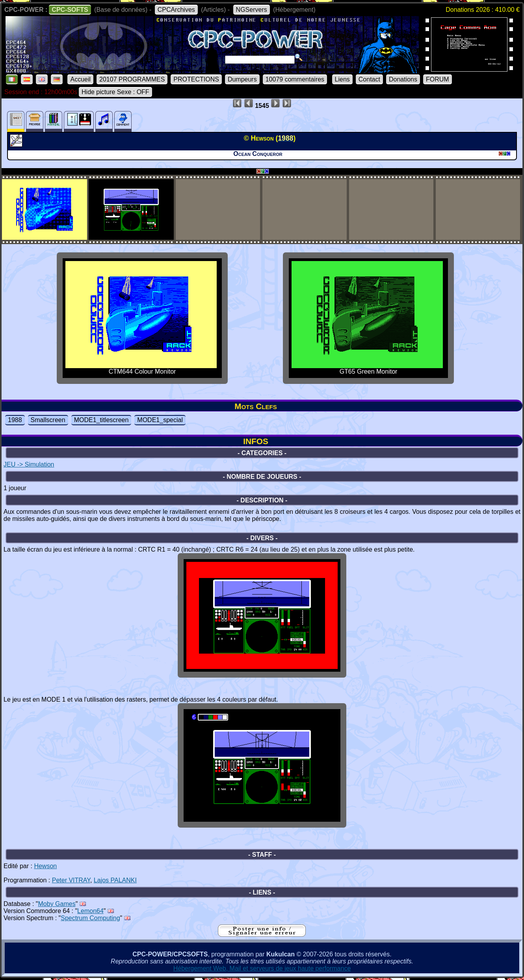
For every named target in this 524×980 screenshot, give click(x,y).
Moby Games (57, 904)
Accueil (80, 79)
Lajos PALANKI (115, 880)
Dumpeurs (242, 79)
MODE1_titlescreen (101, 420)
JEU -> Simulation (29, 464)
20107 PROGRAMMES (132, 79)
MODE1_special (160, 420)
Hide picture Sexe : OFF (115, 92)
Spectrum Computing (90, 918)
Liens (342, 79)
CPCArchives (176, 10)
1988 (15, 420)
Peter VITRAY (71, 880)
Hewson (45, 866)
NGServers (252, 10)
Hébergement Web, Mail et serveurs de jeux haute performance (262, 968)
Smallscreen (48, 420)
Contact (369, 79)
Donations (403, 79)
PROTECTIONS (196, 79)
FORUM (438, 79)
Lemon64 (90, 911)
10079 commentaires (295, 79)
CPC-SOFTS (70, 10)
